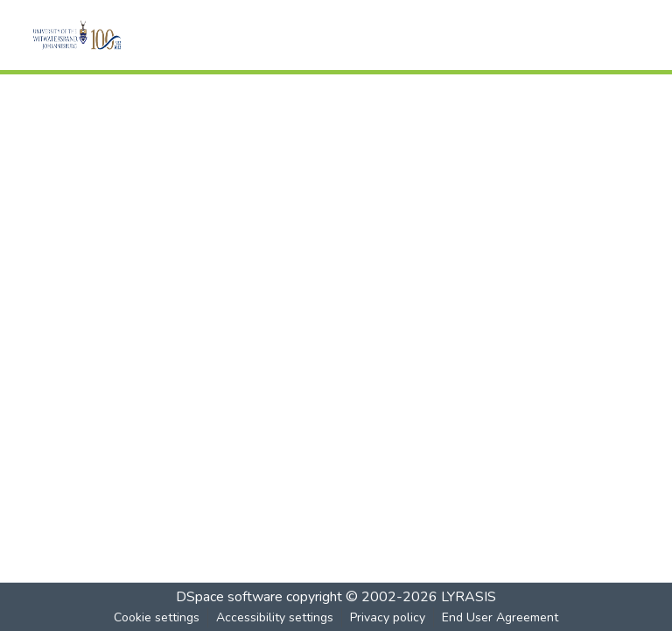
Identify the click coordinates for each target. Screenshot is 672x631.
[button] (101, 35)
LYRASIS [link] (469, 597)
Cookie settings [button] (157, 617)
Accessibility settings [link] (275, 617)
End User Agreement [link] (500, 617)
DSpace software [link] (229, 597)
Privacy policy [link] (388, 617)
